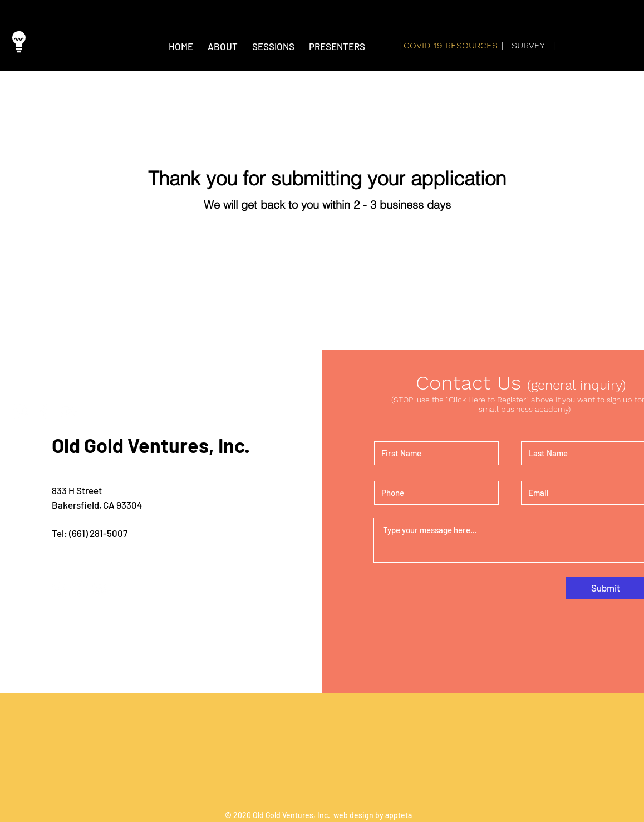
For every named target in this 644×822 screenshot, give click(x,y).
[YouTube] (68, 411)
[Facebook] (44, 411)
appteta (399, 815)
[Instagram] (20, 411)
